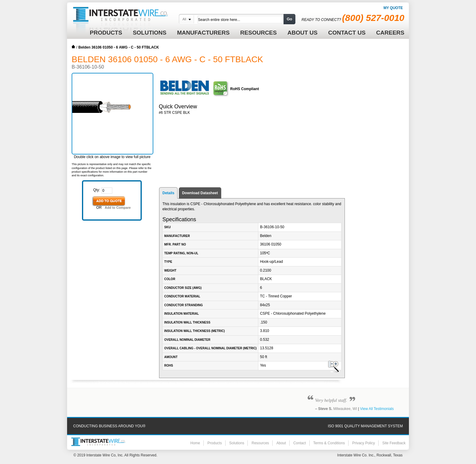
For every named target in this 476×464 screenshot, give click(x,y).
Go (289, 19)
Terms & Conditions (329, 443)
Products (214, 443)
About (281, 443)
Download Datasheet (200, 193)
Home (73, 47)
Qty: (97, 190)
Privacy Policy (364, 443)
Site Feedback (394, 443)
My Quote (393, 8)
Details (168, 193)
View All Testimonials (377, 409)
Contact (299, 443)
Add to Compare (118, 208)
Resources (260, 443)
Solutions (237, 443)
